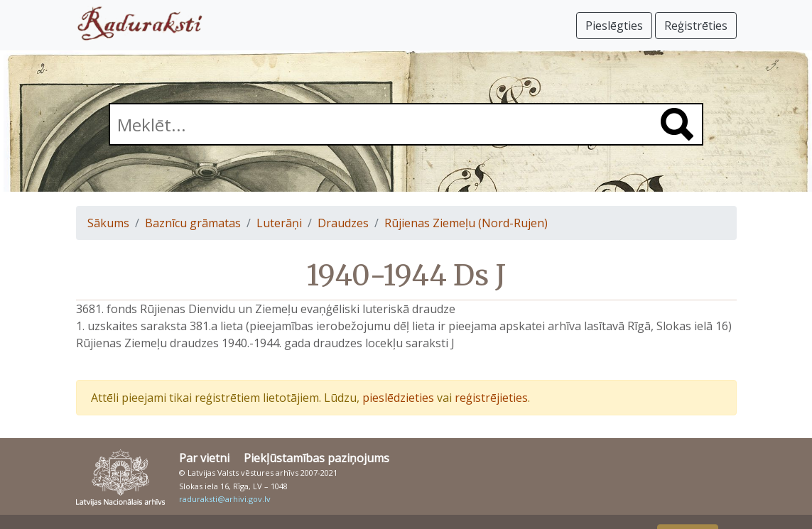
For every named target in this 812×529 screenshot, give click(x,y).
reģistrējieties (491, 398)
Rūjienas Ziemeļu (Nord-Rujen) (466, 223)
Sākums (108, 223)
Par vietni (204, 458)
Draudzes (343, 223)
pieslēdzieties (398, 398)
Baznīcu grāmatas (193, 223)
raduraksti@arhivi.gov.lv (225, 499)
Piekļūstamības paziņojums (316, 458)
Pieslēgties (614, 26)
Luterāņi (279, 223)
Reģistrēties (696, 26)
